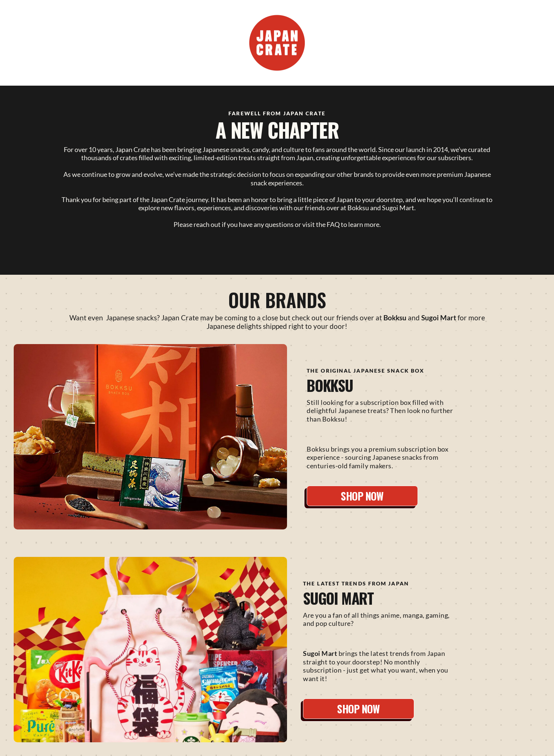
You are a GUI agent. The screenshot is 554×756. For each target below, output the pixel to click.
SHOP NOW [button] (362, 496)
